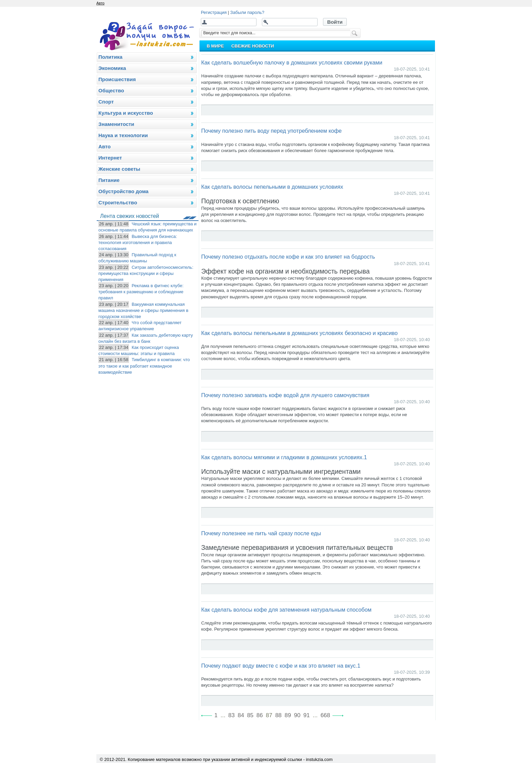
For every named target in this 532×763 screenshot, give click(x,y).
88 (278, 715)
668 (325, 715)
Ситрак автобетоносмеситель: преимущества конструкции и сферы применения (146, 273)
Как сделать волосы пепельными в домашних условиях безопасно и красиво (299, 333)
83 (232, 715)
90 (297, 715)
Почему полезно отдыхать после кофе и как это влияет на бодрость (288, 257)
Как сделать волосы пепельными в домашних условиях (272, 187)
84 (241, 715)
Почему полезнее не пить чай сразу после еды (261, 533)
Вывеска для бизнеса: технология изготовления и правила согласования (138, 243)
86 (260, 715)
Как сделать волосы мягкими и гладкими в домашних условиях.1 (284, 457)
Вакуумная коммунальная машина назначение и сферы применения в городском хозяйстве (143, 310)
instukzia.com (319, 759)
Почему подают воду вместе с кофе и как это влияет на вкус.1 (281, 666)
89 (288, 715)
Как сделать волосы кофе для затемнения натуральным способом (286, 610)
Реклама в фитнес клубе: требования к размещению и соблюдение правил (141, 292)
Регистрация (214, 12)
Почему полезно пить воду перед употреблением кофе (271, 131)
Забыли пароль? (247, 12)
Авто (100, 3)
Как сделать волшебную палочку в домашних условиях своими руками (292, 62)
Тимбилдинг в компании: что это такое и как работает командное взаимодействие (144, 366)
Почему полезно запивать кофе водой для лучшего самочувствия (285, 395)
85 (250, 715)
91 (307, 715)
